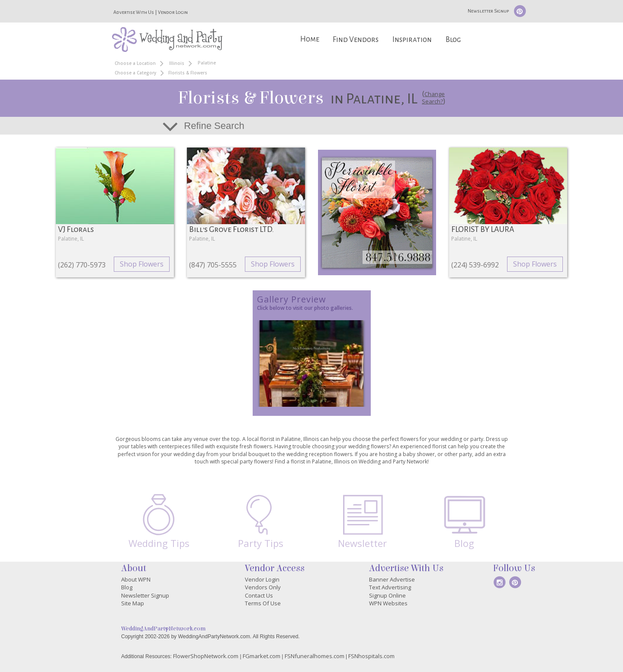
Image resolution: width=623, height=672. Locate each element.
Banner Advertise (392, 579)
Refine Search (214, 126)
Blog (453, 40)
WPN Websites (388, 603)
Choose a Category (135, 73)
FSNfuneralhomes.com (315, 656)
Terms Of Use (263, 603)
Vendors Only (263, 587)
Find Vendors (356, 40)
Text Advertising (390, 587)
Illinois (177, 63)
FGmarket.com (262, 656)
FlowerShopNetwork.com (206, 656)
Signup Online (387, 595)
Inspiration (412, 40)
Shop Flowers (142, 264)
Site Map (133, 603)
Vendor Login (173, 12)
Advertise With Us (134, 12)
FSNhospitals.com (371, 656)
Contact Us (259, 595)
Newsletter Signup (488, 11)
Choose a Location (135, 63)
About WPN (136, 579)
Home (310, 39)
